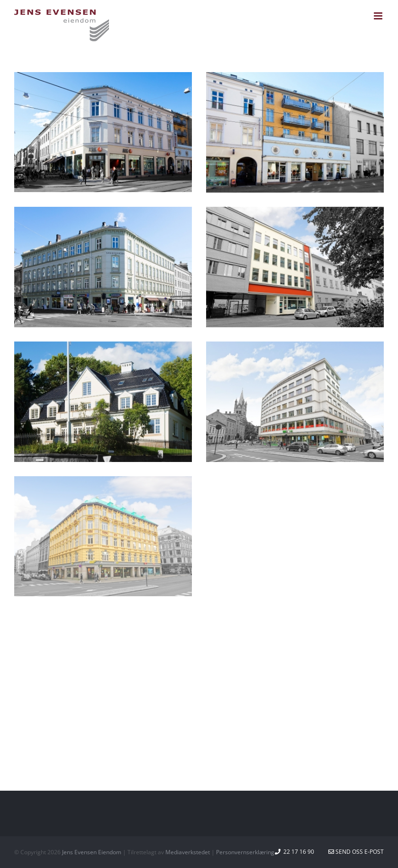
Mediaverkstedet (188, 852)
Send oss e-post (356, 852)
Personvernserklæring (245, 852)
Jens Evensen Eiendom (92, 852)
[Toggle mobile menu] (379, 16)
